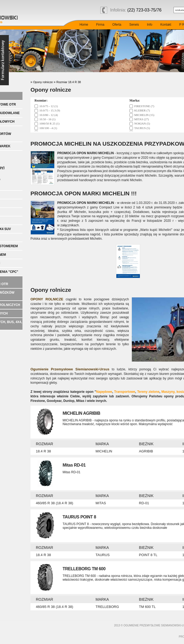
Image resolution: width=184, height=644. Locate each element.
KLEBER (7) (142, 110)
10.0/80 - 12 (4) (49, 115)
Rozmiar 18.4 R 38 (69, 82)
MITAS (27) (141, 119)
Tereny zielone (148, 392)
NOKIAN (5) (142, 123)
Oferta (117, 25)
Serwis (134, 25)
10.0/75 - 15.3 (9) (50, 110)
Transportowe (125, 392)
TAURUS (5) (142, 128)
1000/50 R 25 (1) (49, 123)
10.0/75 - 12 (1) (49, 106)
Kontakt (166, 25)
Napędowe (104, 392)
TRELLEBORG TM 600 (84, 569)
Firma (100, 25)
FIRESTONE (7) (144, 106)
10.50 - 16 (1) (47, 119)
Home (84, 25)
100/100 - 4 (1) (48, 128)
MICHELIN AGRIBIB (81, 413)
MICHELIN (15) (144, 115)
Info (149, 25)
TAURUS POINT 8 (79, 517)
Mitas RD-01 (74, 465)
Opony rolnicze (43, 82)
